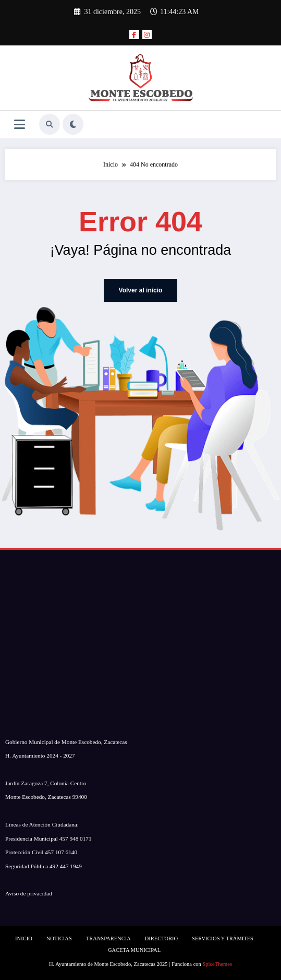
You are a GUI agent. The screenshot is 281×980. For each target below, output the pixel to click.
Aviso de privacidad (29, 893)
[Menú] (20, 125)
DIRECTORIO (161, 938)
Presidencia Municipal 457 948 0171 (48, 839)
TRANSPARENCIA (108, 938)
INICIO (24, 938)
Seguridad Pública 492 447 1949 (44, 866)
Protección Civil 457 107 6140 (41, 852)
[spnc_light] (73, 124)
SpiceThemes (217, 964)
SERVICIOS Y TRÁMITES (223, 938)
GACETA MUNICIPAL (134, 950)
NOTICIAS (59, 938)
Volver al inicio (141, 290)
